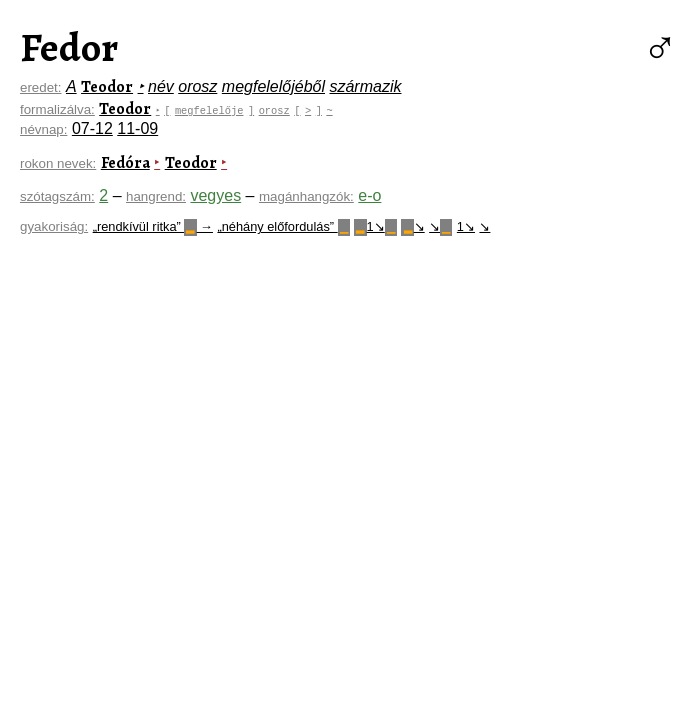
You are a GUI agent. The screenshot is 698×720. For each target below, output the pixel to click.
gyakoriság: (54, 226)
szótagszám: (57, 196)
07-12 (92, 128)
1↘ (375, 226)
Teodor (107, 87)
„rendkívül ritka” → (153, 226)
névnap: (43, 129)
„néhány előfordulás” (283, 226)
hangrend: (156, 196)
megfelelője (211, 110)
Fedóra (125, 163)
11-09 (137, 128)
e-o (369, 195)
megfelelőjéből (273, 86)
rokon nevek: (58, 163)
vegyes (215, 195)
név (161, 86)
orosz (197, 86)
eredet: (41, 87)
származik (365, 86)
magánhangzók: (306, 196)
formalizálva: (57, 109)
